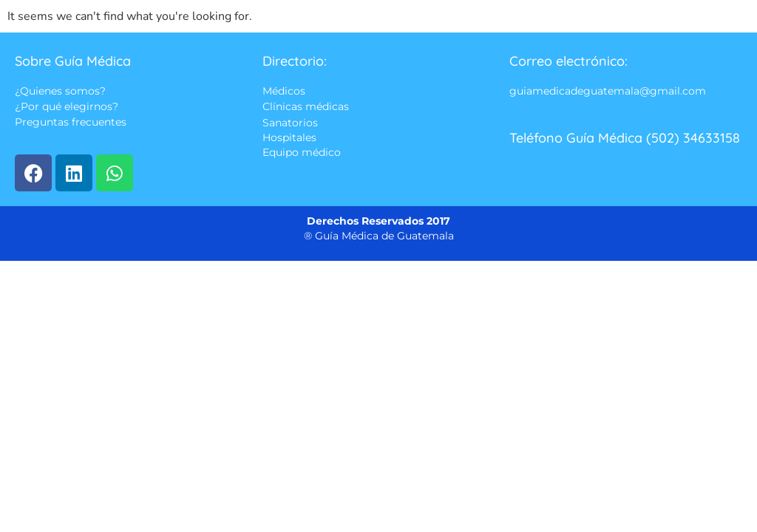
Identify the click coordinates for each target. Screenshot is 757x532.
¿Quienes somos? (60, 91)
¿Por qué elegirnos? (67, 107)
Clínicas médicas (306, 107)
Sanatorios (290, 123)
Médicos (284, 91)
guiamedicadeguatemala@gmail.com (608, 91)
